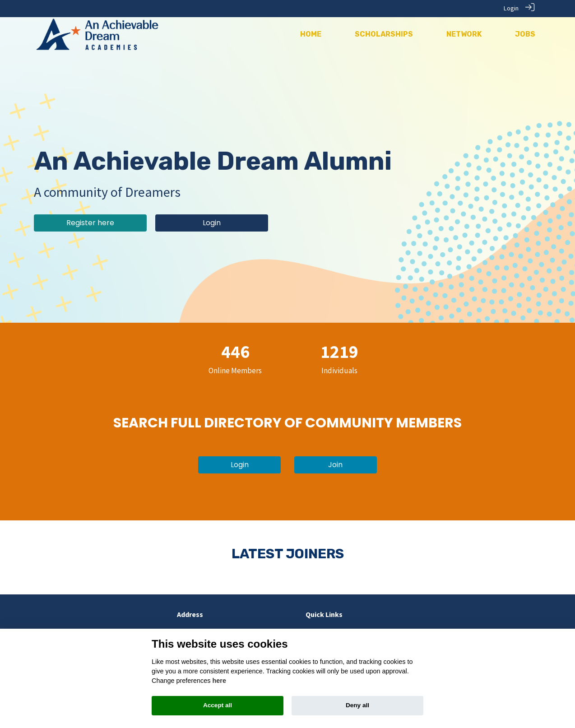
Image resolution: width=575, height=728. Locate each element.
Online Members (235, 370)
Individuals (339, 370)
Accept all (218, 705)
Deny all (357, 705)
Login (511, 8)
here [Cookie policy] (219, 681)
